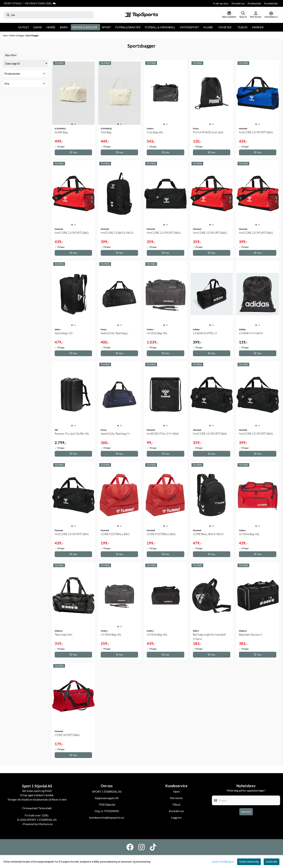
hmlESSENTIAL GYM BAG (163, 434)
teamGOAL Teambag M (115, 434)
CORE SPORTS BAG (67, 735)
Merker (258, 27)
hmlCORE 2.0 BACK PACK (117, 233)
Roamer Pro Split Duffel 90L (72, 434)
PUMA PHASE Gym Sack (208, 132)
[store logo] (141, 15)
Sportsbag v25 (64, 333)
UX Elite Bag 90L (157, 333)
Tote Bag (106, 132)
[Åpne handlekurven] (271, 15)
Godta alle (272, 862)
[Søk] (49, 15)
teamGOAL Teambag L (115, 333)
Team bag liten (64, 634)
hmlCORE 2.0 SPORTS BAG (256, 132)
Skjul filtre (11, 55)
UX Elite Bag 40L (249, 534)
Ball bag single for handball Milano (209, 637)
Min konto (176, 798)
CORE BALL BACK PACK (208, 534)
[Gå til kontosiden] (256, 15)
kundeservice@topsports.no (107, 817)
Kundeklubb (271, 3)
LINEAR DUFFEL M (205, 333)
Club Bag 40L (155, 132)
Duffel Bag (61, 132)
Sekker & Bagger (17, 35)
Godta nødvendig (249, 862)
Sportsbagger (32, 35)
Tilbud (242, 27)
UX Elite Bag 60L (111, 634)
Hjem (6, 35)
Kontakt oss (238, 3)
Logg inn (176, 817)
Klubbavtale (254, 3)
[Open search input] (243, 15)
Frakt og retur (221, 3)
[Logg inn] (229, 15)
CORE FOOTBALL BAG (115, 534)
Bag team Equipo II (251, 634)
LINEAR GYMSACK (251, 333)
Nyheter (225, 27)
